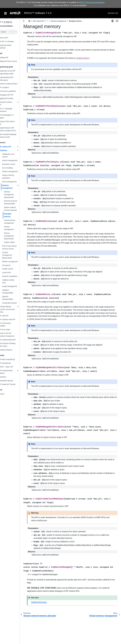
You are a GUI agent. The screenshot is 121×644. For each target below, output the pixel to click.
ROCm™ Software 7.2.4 (38, 13)
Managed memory (12, 215)
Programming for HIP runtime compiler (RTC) (12, 129)
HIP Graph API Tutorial (11, 384)
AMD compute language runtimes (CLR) (12, 136)
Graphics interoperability (12, 291)
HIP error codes (9, 330)
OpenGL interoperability (12, 298)
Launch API (11, 273)
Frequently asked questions (9, 47)
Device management (14, 160)
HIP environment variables (9, 325)
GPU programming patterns (10, 372)
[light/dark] (113, 21)
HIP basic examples (10, 359)
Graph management (14, 286)
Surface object (14, 242)
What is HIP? (8, 38)
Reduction (7, 377)
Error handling (12, 168)
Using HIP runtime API (10, 104)
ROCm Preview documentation (92, 2)
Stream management (14, 171)
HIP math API (8, 316)
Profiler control (12, 269)
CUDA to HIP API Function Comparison (11, 335)
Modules (8, 150)
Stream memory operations (13, 177)
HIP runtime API (9, 147)
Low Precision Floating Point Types (11, 345)
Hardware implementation (13, 84)
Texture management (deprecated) (13, 236)
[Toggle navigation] (5, 13)
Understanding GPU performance (10, 79)
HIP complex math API (11, 319)
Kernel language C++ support (11, 116)
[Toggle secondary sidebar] (117, 21)
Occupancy (11, 265)
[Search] (12, 32)
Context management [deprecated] (12, 255)
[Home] (34, 21)
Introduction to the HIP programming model (11, 72)
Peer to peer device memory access (14, 247)
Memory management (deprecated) (13, 195)
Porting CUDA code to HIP (11, 123)
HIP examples (8, 363)
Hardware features (10, 350)
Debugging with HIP (10, 95)
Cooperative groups (14, 303)
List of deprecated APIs (12, 340)
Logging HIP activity (10, 98)
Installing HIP (8, 58)
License (6, 394)
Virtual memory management (14, 222)
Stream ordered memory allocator (15, 209)
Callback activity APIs (13, 281)
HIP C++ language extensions (10, 110)
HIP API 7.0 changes (11, 41)
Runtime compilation (14, 276)
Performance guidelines (12, 91)
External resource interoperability (15, 202)
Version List (113, 13)
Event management (14, 182)
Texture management (13, 228)
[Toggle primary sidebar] (28, 21)
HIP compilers (8, 87)
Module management (15, 262)
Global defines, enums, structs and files (12, 309)
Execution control (13, 164)
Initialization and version (13, 156)
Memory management (12, 187)
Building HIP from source (12, 61)
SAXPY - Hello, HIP (10, 367)
